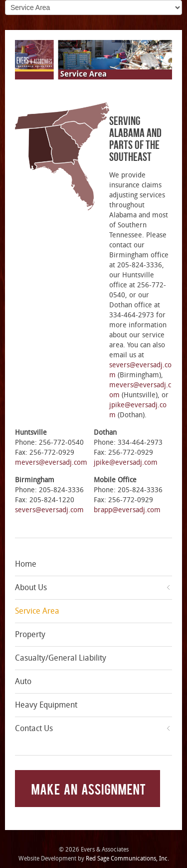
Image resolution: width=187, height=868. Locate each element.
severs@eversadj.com (49, 510)
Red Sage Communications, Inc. (127, 859)
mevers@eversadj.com (51, 462)
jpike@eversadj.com (126, 462)
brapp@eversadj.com (127, 510)
